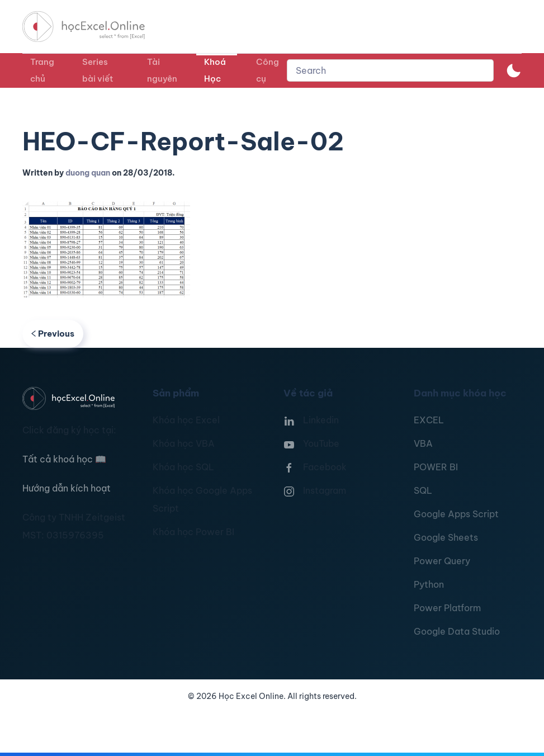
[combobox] (390, 70)
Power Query (442, 561)
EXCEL (429, 420)
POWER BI (436, 467)
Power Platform (447, 608)
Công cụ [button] (268, 70)
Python (429, 584)
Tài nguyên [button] (162, 70)
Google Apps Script (456, 514)
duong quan (88, 173)
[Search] (390, 70)
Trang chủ (42, 70)
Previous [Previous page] (53, 334)
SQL (423, 490)
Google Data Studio (457, 631)
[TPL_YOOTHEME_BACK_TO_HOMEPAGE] (94, 27)
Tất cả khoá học (64, 459)
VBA (423, 443)
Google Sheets (446, 537)
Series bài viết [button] (98, 70)
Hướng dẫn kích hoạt (67, 488)
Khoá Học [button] (215, 70)
